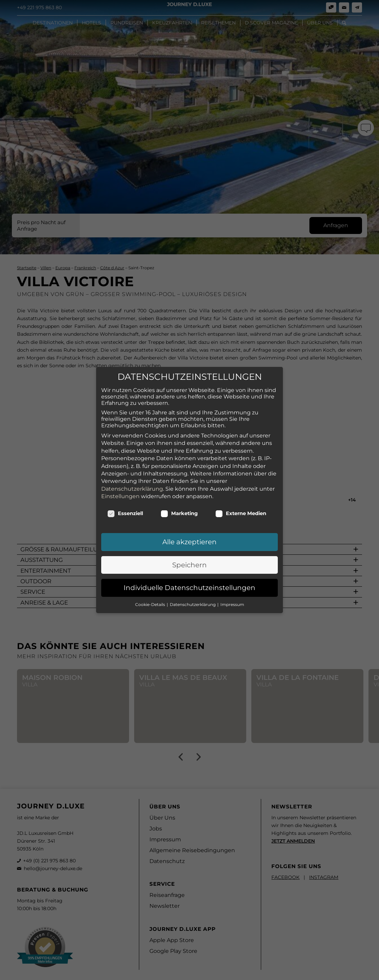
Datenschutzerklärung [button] (193, 588)
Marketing (179, 497)
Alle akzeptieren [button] (189, 526)
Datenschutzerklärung (132, 472)
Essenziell (125, 497)
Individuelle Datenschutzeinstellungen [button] (189, 571)
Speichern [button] (189, 548)
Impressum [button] (232, 588)
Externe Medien (241, 497)
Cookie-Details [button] (151, 588)
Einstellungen (120, 480)
